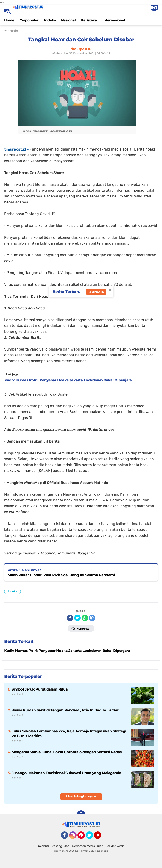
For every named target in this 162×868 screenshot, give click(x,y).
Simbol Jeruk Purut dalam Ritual (40, 689)
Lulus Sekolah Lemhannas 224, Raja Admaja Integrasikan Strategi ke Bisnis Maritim (69, 734)
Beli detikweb (115, 846)
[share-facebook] (70, 618)
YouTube (101, 837)
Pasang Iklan (60, 846)
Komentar (81, 628)
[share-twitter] (77, 618)
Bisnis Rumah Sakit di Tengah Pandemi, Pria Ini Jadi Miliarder (65, 710)
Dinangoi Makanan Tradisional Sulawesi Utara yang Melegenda (66, 773)
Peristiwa (89, 20)
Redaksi (43, 846)
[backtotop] (81, 814)
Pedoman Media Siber (87, 846)
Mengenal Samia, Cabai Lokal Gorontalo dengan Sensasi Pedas (67, 752)
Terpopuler (29, 20)
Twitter (91, 837)
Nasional (68, 20)
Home (9, 20)
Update (96, 292)
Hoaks (12, 591)
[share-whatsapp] (85, 618)
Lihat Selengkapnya (81, 796)
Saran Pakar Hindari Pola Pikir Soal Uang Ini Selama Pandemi (61, 575)
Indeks (50, 20)
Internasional (114, 20)
